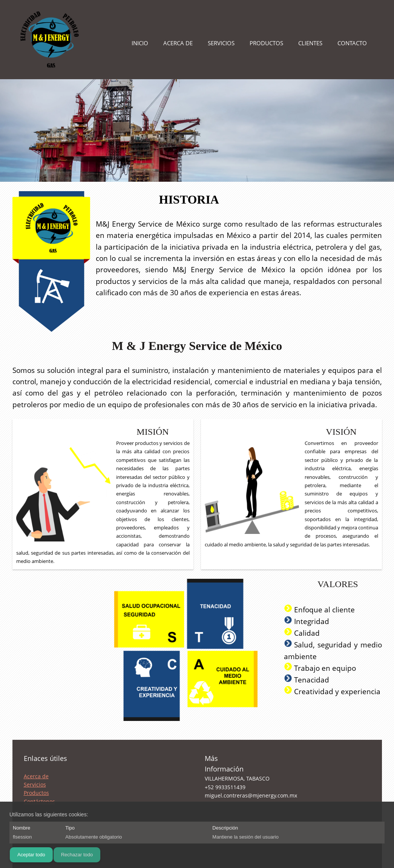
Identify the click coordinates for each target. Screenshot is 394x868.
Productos (36, 793)
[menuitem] (140, 45)
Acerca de (36, 776)
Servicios (35, 784)
